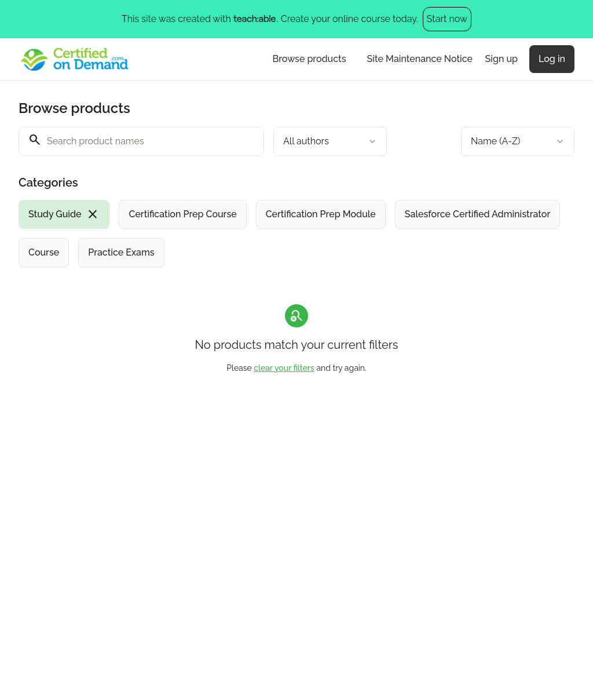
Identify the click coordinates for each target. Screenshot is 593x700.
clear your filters (284, 368)
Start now (447, 19)
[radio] (64, 214)
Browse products (310, 59)
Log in (552, 59)
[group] (296, 234)
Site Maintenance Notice (420, 59)
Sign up (502, 59)
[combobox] (330, 141)
